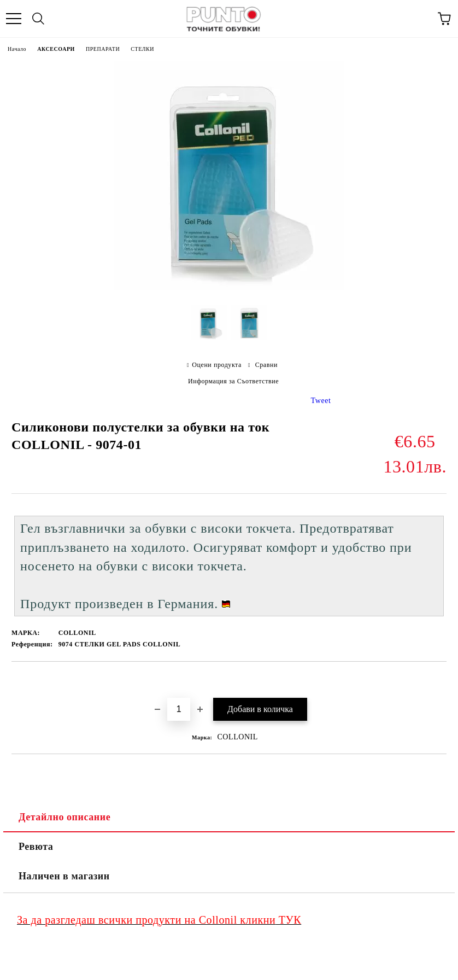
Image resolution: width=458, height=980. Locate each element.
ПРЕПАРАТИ (103, 49)
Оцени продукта (217, 365)
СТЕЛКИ (142, 49)
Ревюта (36, 847)
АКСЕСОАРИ (56, 49)
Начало (17, 49)
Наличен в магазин (64, 876)
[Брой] (179, 709)
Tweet (321, 401)
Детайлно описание (64, 817)
